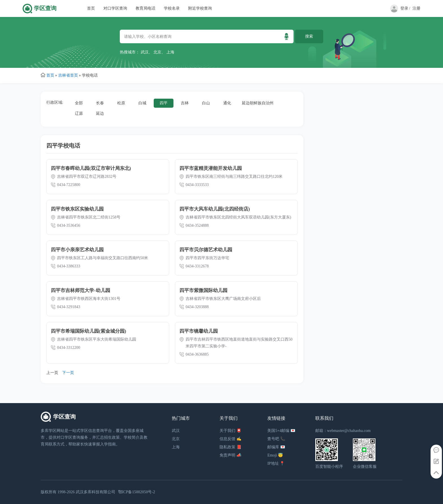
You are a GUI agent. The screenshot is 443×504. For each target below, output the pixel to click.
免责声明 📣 (230, 455)
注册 (416, 8)
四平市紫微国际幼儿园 (203, 290)
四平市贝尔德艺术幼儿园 (206, 250)
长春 (100, 103)
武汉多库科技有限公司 (95, 492)
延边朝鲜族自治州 (258, 103)
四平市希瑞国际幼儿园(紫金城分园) (88, 331)
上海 (170, 52)
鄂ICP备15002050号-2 (137, 492)
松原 (121, 103)
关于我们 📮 (230, 431)
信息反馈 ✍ (230, 439)
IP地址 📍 (276, 463)
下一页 (68, 373)
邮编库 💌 (276, 447)
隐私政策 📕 (230, 447)
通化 (227, 103)
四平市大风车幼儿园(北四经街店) (215, 209)
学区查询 (45, 8)
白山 (206, 103)
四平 (164, 103)
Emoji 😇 (275, 455)
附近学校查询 (200, 8)
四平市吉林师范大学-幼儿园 (81, 290)
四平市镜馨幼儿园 (199, 331)
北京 (157, 52)
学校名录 (172, 8)
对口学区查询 (115, 8)
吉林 (185, 103)
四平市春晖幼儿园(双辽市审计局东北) (91, 168)
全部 (79, 103)
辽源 (79, 113)
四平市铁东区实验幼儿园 (77, 209)
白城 (142, 103)
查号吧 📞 (276, 439)
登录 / (405, 8)
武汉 (145, 52)
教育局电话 (146, 8)
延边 (100, 113)
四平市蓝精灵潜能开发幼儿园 (211, 168)
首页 (91, 8)
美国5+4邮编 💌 (281, 431)
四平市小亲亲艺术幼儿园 (77, 250)
